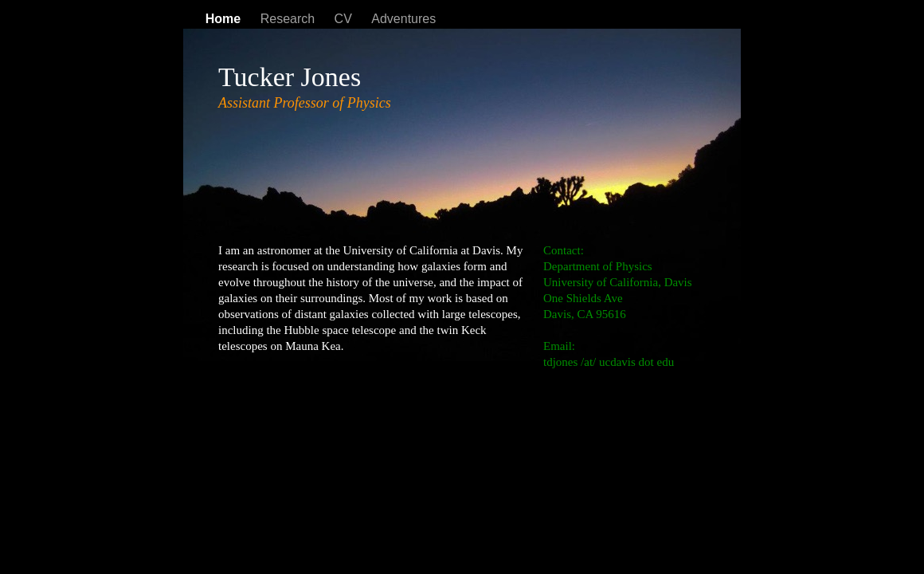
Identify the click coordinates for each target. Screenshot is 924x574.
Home (225, 19)
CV (345, 19)
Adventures (403, 19)
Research (290, 19)
